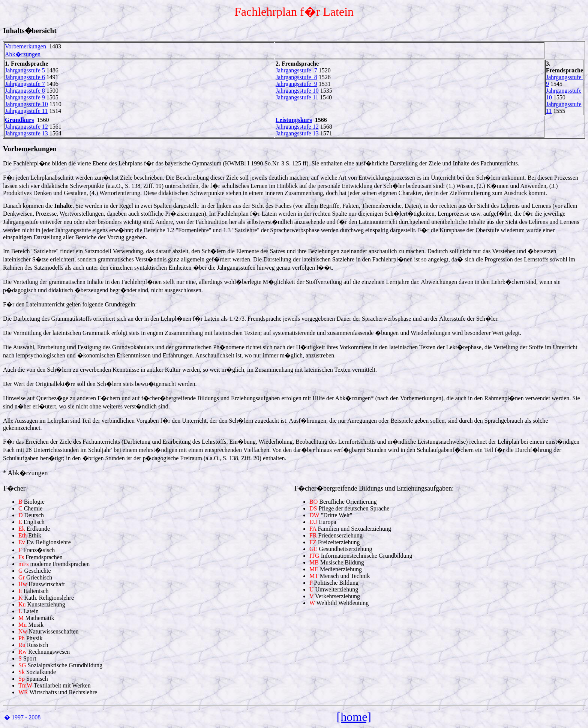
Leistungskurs (294, 120)
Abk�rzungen (23, 54)
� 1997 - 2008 (22, 717)
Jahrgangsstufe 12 (26, 127)
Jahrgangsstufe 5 (25, 70)
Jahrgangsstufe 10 (26, 104)
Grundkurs (19, 120)
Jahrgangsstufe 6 (25, 77)
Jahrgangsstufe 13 (26, 133)
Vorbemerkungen (25, 46)
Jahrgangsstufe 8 (25, 91)
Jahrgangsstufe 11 (26, 111)
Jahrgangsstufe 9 (25, 97)
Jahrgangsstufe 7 (25, 84)
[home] (354, 717)
